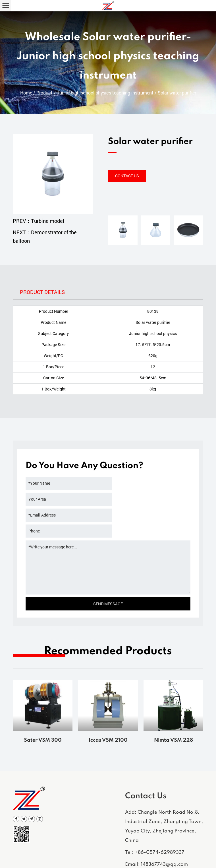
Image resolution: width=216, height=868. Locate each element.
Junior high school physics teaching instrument (105, 95)
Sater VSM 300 (43, 709)
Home (26, 95)
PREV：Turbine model (39, 221)
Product (44, 95)
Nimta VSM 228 (174, 709)
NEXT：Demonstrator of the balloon (45, 236)
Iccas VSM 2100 (108, 709)
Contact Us (127, 176)
